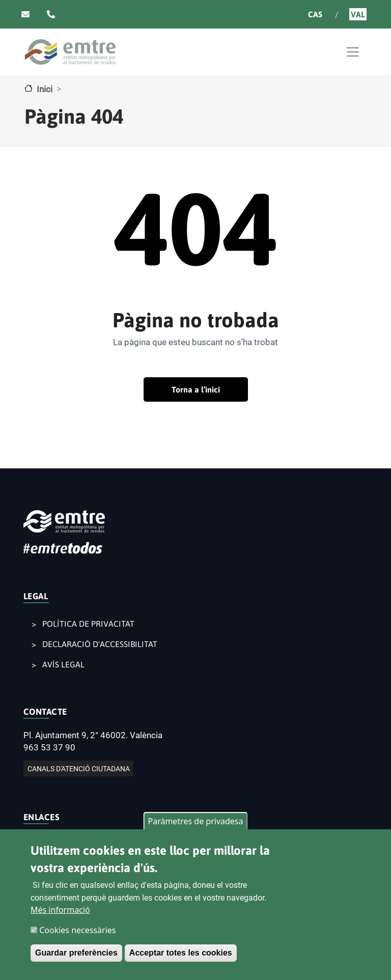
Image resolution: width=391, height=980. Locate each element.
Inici (45, 89)
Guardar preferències (76, 955)
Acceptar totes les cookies (181, 955)
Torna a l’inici (196, 389)
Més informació (60, 912)
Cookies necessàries (77, 933)
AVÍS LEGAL (63, 664)
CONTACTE (45, 712)
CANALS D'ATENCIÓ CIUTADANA (79, 769)
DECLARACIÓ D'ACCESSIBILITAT (100, 644)
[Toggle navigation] (353, 52)
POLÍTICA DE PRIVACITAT (88, 624)
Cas (315, 14)
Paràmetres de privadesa (195, 824)
